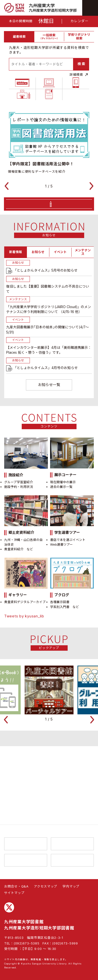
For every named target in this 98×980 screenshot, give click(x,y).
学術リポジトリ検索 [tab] (79, 37)
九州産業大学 (26, 844)
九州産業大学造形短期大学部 (72, 844)
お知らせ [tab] (38, 271)
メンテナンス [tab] (83, 271)
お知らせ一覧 (49, 463)
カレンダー (79, 21)
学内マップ (71, 886)
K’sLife (72, 860)
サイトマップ (14, 893)
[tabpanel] (49, 82)
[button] (9, 205)
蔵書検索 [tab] (19, 37)
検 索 (81, 64)
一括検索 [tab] (49, 37)
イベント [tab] (60, 271)
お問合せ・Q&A (16, 886)
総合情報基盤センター (26, 860)
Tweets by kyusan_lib (24, 695)
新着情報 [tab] (16, 271)
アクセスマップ (46, 886)
